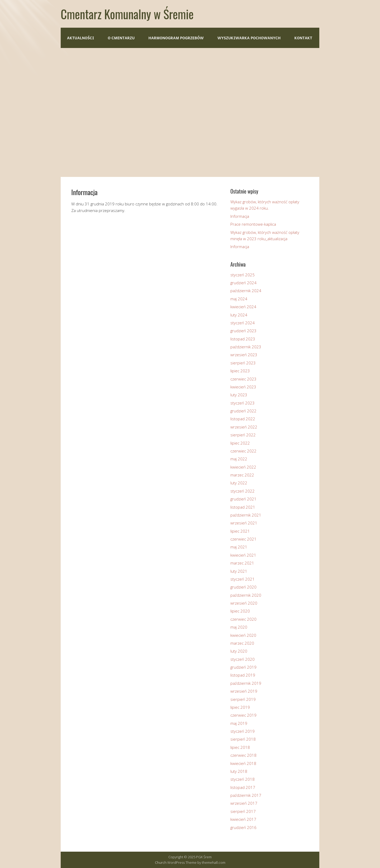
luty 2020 (239, 651)
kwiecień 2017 (243, 819)
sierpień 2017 (243, 811)
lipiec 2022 (240, 443)
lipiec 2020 (240, 611)
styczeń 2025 (243, 275)
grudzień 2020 (243, 587)
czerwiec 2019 (243, 715)
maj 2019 (239, 723)
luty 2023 (239, 395)
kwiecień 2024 (243, 307)
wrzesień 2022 (244, 427)
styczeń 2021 (243, 579)
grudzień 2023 (243, 331)
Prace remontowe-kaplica (253, 224)
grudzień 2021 (243, 499)
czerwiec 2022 (243, 451)
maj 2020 (239, 627)
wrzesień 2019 (244, 691)
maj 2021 (239, 547)
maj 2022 (239, 459)
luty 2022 (239, 483)
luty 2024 (239, 315)
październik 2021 (246, 515)
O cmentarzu (121, 38)
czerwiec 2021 (243, 539)
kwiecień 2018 (243, 763)
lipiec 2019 (240, 707)
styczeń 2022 (243, 491)
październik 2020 (246, 595)
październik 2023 (246, 347)
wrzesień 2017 (244, 803)
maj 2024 (239, 299)
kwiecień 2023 (243, 387)
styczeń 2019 (243, 731)
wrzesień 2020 (244, 603)
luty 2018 (239, 771)
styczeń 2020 (243, 659)
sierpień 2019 (243, 699)
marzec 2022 (242, 475)
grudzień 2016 (243, 827)
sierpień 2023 (243, 363)
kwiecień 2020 (243, 635)
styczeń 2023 (243, 403)
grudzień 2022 (243, 411)
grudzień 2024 (243, 283)
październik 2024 (246, 291)
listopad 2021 (243, 507)
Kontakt (303, 38)
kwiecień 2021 (243, 555)
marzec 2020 (242, 643)
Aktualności (81, 38)
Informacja (240, 216)
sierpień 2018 (243, 739)
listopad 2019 (243, 675)
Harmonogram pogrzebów (176, 38)
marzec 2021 (242, 563)
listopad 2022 (243, 419)
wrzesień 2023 (244, 355)
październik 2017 (246, 795)
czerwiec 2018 (243, 755)
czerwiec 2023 (243, 379)
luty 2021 (239, 571)
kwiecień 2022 (243, 467)
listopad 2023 (243, 339)
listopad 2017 (243, 787)
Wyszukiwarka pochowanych (249, 38)
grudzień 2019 (243, 667)
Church (161, 862)
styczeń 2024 (243, 323)
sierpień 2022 (243, 435)
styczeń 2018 (243, 779)
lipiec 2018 (240, 747)
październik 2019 (246, 683)
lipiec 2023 (240, 371)
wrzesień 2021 (244, 523)
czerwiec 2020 (243, 619)
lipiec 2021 (240, 531)
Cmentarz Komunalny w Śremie (127, 14)
